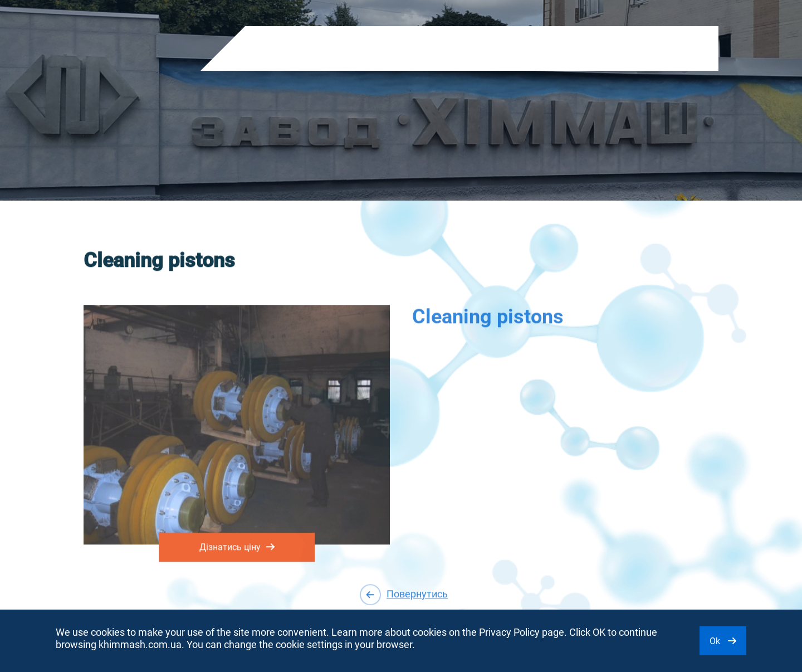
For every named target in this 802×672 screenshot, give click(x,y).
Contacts (527, 49)
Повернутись (404, 594)
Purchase (474, 49)
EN (606, 50)
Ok (723, 641)
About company (339, 49)
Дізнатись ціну (237, 545)
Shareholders (413, 49)
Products (274, 49)
